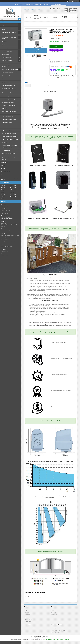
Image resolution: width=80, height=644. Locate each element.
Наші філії (4, 108)
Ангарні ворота (6, 150)
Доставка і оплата (6, 172)
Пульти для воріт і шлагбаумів (10, 73)
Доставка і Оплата (29, 617)
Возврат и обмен (29, 619)
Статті (3, 175)
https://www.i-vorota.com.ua (8, 242)
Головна (28, 17)
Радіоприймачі (6, 76)
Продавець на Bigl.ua (40, 638)
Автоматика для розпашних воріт (9, 29)
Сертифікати (55, 615)
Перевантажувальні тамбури (10, 119)
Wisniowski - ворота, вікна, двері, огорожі (9, 179)
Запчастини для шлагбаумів (9, 99)
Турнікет (4, 45)
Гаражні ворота (6, 48)
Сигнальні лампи (6, 82)
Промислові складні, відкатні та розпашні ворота (9, 146)
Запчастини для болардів (9, 102)
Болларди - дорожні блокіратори (7, 66)
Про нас (3, 165)
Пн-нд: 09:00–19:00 (29, 628)
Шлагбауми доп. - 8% (58, 4)
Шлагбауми (5, 42)
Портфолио (75, 17)
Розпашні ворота (6, 57)
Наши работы (28, 622)
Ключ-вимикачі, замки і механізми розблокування (9, 89)
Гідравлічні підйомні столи (9, 130)
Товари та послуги (6, 25)
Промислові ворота (7, 51)
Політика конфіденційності (63, 639)
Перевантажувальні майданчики (7, 123)
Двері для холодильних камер (10, 136)
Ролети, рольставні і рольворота (7, 61)
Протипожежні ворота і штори (10, 139)
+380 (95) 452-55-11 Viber (57, 628)
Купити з (56, 50)
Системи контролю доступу (9, 105)
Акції (26, 610)
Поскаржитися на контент (50, 639)
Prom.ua (48, 636)
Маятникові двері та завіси (9, 133)
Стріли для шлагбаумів (8, 93)
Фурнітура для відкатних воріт (10, 70)
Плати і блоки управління (8, 85)
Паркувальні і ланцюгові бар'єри (8, 159)
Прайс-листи (4, 162)
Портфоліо (54, 612)
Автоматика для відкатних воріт (9, 33)
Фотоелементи (6, 79)
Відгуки (3, 169)
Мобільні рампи (6, 127)
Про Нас (27, 612)
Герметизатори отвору (8, 116)
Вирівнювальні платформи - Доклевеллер (9, 112)
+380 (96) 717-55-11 (56, 633)
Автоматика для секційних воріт (9, 38)
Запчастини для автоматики (9, 96)
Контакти (56, 17)
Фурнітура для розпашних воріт (9, 154)
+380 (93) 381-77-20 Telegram (58, 630)
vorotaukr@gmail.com (6, 246)
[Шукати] (19, 19)
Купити (56, 47)
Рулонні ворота (6, 142)
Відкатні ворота (6, 54)
